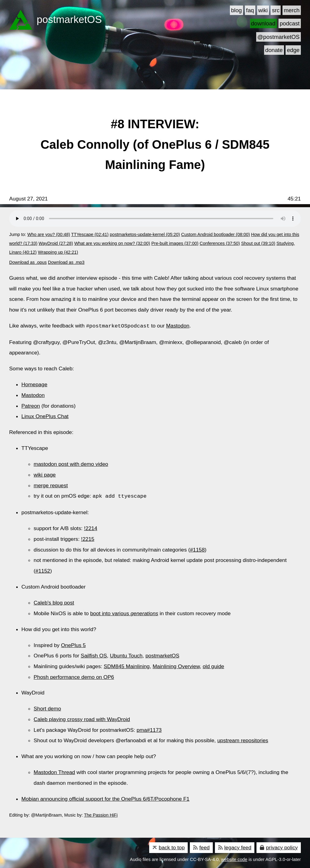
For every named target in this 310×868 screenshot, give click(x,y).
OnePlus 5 (74, 645)
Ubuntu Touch (126, 655)
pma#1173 (149, 729)
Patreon (31, 406)
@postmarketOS (279, 37)
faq (250, 10)
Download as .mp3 (66, 262)
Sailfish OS (94, 655)
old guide (213, 666)
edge (293, 50)
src (276, 10)
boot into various (124, 613)
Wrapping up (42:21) (58, 252)
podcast (290, 23)
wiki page (45, 474)
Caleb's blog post (54, 602)
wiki (263, 10)
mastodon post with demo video (71, 464)
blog (236, 10)
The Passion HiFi (101, 814)
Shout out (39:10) (258, 243)
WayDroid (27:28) (56, 243)
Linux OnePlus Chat (45, 416)
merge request (51, 485)
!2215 (88, 538)
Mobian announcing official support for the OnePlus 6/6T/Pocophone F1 (105, 798)
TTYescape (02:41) (90, 234)
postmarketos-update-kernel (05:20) (145, 234)
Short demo (47, 708)
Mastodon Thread (54, 772)
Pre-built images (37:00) (175, 243)
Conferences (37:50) (220, 243)
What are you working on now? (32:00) (112, 243)
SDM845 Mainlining (127, 666)
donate (274, 50)
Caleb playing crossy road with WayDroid (82, 719)
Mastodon (178, 326)
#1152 (43, 570)
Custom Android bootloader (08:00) (216, 234)
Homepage (34, 384)
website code (234, 859)
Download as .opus (28, 262)
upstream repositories (243, 740)
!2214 (91, 528)
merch (292, 10)
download (263, 23)
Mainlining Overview (176, 666)
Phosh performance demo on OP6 (74, 676)
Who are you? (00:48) (49, 234)
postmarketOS (162, 655)
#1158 (197, 549)
